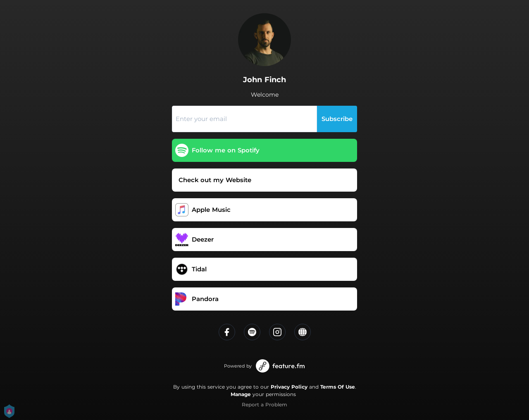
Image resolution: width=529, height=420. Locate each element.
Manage (241, 394)
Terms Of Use (338, 387)
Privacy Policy (289, 387)
